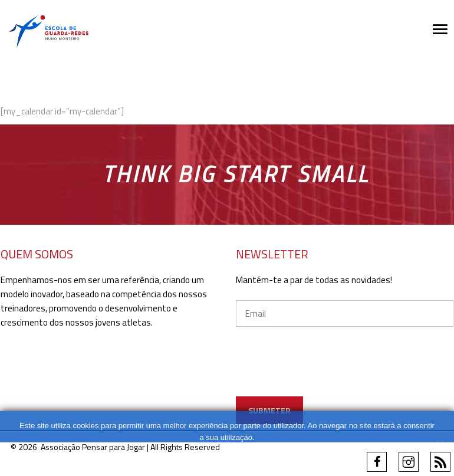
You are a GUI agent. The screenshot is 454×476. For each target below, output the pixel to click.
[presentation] (325, 373)
